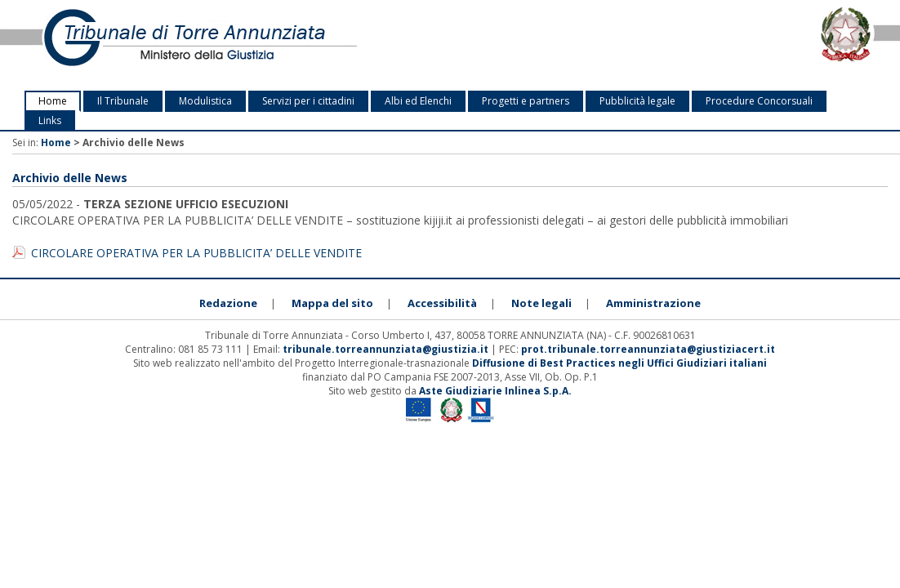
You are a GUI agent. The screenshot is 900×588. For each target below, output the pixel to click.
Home (53, 101)
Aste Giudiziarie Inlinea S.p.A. (495, 391)
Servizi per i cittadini (308, 101)
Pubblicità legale (637, 101)
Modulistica (205, 101)
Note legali (541, 303)
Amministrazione (653, 303)
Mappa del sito (332, 303)
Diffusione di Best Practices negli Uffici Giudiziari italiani (619, 363)
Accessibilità (442, 303)
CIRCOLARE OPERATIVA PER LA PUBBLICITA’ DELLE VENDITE (196, 253)
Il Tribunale (123, 101)
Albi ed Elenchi (418, 101)
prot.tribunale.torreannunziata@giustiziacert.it (648, 349)
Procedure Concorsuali (759, 101)
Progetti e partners (526, 101)
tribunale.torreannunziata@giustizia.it (387, 349)
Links (50, 120)
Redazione (228, 303)
